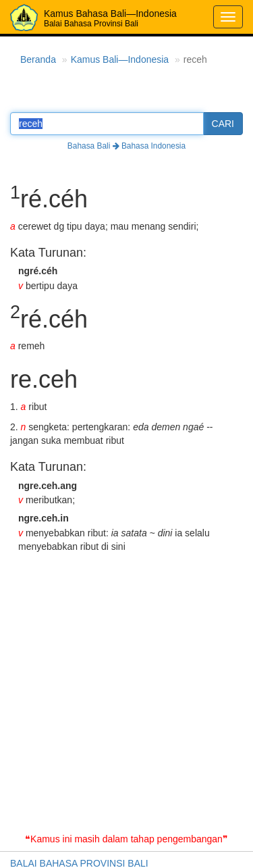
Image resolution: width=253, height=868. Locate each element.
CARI (223, 124)
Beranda (38, 59)
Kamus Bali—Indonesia (120, 59)
